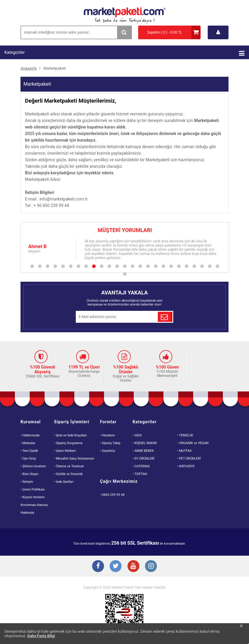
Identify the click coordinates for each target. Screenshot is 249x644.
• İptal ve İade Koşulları (71, 435)
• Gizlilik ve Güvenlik (68, 474)
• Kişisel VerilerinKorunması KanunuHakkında (34, 505)
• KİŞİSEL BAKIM (145, 443)
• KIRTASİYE (186, 466)
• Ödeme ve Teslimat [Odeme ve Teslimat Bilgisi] (69, 466)
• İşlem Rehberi (65, 451)
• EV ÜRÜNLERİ (143, 459)
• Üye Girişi (28, 459)
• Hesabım (107, 435)
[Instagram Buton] (151, 567)
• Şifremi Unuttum (33, 466)
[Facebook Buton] (98, 567)
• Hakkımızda (30, 435)
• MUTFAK (184, 451)
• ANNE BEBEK (143, 451)
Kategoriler (124, 53)
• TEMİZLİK (185, 435)
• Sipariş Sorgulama (68, 443)
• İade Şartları (64, 482)
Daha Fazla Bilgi (41, 636)
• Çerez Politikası (33, 489)
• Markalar (28, 443)
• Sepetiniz (107, 451)
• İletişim (27, 482)
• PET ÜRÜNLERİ (189, 459)
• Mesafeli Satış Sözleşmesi (74, 459)
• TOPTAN (140, 474)
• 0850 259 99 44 (112, 495)
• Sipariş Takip (110, 443)
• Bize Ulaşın (29, 474)
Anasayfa (29, 68)
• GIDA (137, 435)
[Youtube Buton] (133, 567)
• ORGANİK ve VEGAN (193, 443)
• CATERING (141, 466)
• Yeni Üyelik (29, 451)
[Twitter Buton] (116, 567)
